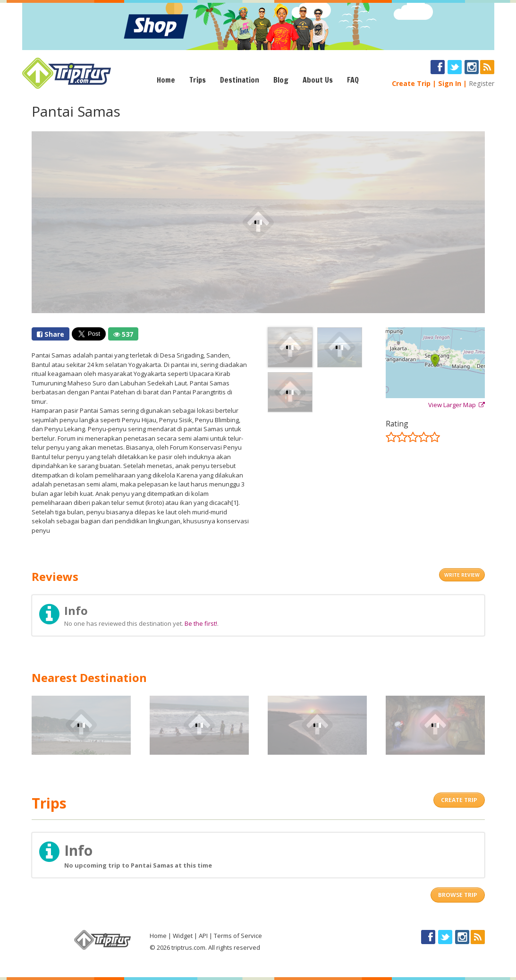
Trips (198, 80)
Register (482, 83)
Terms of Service (238, 936)
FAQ (353, 80)
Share (51, 334)
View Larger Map (457, 405)
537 (123, 334)
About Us (318, 80)
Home (166, 80)
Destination (240, 80)
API (203, 936)
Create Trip (411, 83)
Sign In (450, 83)
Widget (183, 936)
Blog (281, 80)
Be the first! (201, 623)
